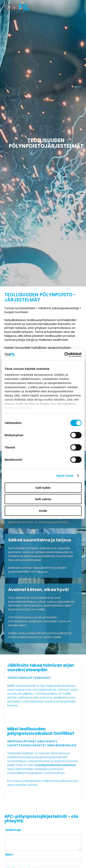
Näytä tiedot (65, 476)
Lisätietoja (13, 830)
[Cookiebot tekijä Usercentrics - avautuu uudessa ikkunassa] (64, 355)
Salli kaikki (43, 487)
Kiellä (43, 511)
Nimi (8, 858)
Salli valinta (43, 499)
